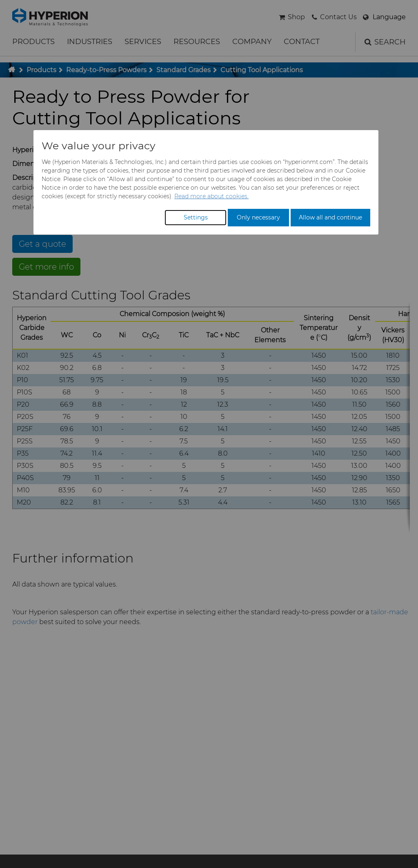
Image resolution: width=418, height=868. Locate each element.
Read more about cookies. (211, 196)
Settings (196, 217)
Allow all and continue (330, 217)
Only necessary (258, 217)
